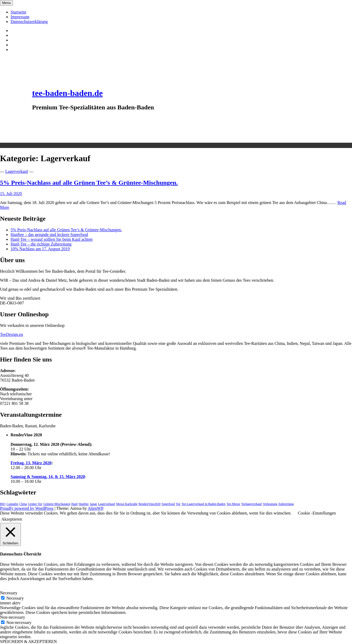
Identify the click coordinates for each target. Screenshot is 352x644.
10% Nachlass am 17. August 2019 (40, 249)
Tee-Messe (233, 504)
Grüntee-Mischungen (57, 504)
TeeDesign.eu (11, 334)
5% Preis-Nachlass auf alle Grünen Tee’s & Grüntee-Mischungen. (89, 183)
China (23, 504)
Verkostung (270, 504)
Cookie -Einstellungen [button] (317, 513)
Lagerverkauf (17, 171)
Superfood (168, 504)
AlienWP (95, 508)
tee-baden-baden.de (68, 93)
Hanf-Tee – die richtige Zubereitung (41, 244)
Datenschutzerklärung (29, 22)
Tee (178, 504)
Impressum (20, 17)
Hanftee (84, 504)
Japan (93, 504)
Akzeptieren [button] (12, 519)
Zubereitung (286, 504)
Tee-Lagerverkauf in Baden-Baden (203, 504)
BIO (3, 504)
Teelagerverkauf (251, 504)
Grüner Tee (35, 504)
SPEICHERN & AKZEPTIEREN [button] (28, 641)
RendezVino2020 (150, 504)
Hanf (74, 504)
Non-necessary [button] (13, 617)
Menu (6, 3)
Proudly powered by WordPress (27, 508)
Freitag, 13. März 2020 (31, 463)
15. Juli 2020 (11, 194)
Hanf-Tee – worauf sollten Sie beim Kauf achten (51, 239)
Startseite (18, 12)
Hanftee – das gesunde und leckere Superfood (49, 235)
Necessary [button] (9, 593)
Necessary (15, 598)
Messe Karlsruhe (127, 504)
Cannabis (13, 504)
